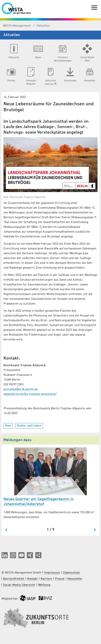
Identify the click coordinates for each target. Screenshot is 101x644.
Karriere (46, 579)
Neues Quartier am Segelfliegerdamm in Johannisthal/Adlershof (39, 502)
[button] (5, 555)
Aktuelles (43, 26)
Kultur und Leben (29, 426)
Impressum (52, 573)
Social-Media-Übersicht (19, 585)
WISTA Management (17, 26)
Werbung (44, 585)
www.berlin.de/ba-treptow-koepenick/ (30, 394)
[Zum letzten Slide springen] (6, 530)
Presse (60, 579)
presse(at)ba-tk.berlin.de (21, 389)
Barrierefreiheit (14, 579)
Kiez (8, 426)
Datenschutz (71, 573)
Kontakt (32, 579)
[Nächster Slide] (95, 530)
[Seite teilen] (38, 555)
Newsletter (75, 579)
